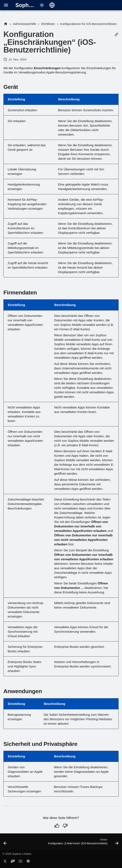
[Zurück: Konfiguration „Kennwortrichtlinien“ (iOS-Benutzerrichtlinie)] (5, 843)
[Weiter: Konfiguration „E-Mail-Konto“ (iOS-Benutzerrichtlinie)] (83, 843)
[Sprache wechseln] (52, 5)
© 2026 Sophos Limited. (17, 854)
